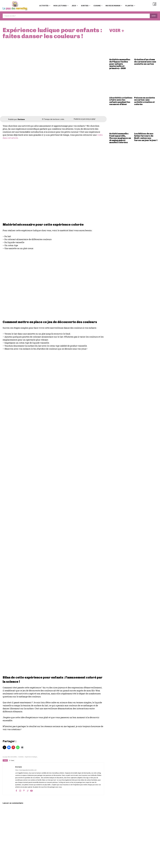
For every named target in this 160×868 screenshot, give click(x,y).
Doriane (21, 119)
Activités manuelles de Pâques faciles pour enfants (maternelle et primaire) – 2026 (120, 64)
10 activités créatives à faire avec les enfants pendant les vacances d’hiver (121, 101)
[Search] (154, 16)
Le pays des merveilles (10, 757)
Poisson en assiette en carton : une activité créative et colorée (145, 101)
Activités (21, 757)
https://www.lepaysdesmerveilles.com (26, 770)
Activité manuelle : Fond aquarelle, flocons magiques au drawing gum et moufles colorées (120, 139)
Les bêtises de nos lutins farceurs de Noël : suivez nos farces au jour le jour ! (146, 137)
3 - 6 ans (12, 760)
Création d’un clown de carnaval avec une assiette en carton (145, 62)
